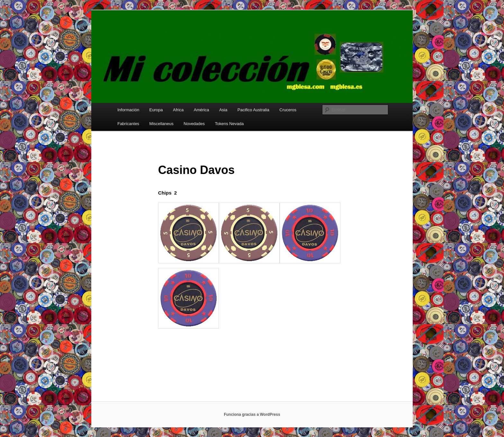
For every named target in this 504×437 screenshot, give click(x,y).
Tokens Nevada (230, 124)
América (202, 110)
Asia (223, 110)
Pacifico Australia (253, 110)
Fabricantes (128, 124)
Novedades (194, 124)
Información (128, 110)
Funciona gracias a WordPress (252, 414)
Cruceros (288, 110)
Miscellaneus (162, 124)
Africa (178, 110)
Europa (156, 110)
